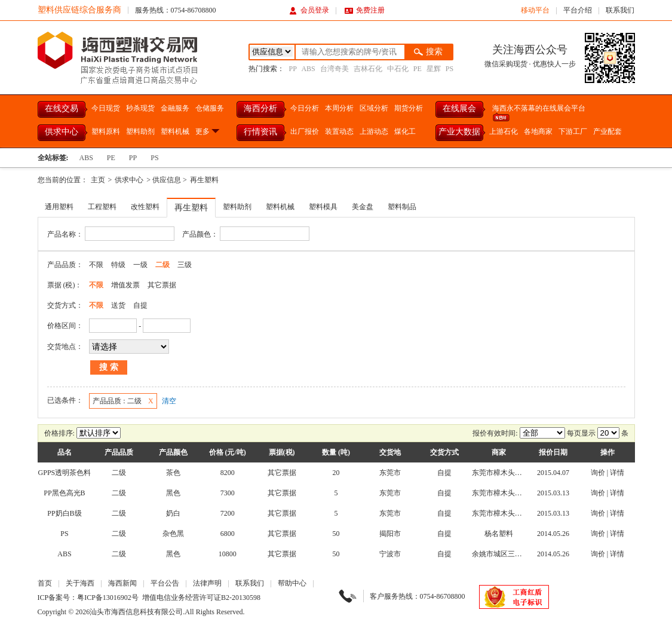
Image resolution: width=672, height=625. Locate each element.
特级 (118, 265)
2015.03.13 (553, 493)
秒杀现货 (140, 108)
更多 (208, 131)
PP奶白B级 (64, 513)
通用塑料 (59, 207)
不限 (96, 265)
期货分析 (409, 108)
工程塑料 (102, 207)
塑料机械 (175, 131)
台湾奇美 (335, 69)
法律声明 (207, 583)
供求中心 (62, 132)
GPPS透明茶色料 (65, 473)
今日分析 (305, 108)
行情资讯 (260, 132)
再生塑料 (204, 180)
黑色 (173, 493)
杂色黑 (173, 534)
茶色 (173, 473)
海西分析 (260, 108)
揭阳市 (390, 534)
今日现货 (106, 108)
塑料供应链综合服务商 (79, 10)
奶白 (173, 513)
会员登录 (309, 10)
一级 (140, 265)
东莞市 (390, 473)
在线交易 (62, 108)
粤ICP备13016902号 (108, 598)
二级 (162, 265)
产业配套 (607, 131)
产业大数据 (459, 132)
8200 (228, 473)
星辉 (434, 69)
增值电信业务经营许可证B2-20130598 (201, 598)
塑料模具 (323, 207)
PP (293, 69)
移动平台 (535, 10)
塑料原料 (106, 131)
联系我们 (620, 10)
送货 (118, 305)
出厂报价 (305, 131)
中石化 (398, 69)
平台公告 (165, 583)
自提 (140, 305)
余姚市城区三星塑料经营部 (515, 554)
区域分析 (374, 108)
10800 (228, 554)
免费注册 (365, 10)
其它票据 (162, 285)
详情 (617, 473)
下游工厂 (573, 131)
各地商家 (538, 131)
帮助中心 (292, 583)
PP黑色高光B (64, 493)
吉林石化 (368, 69)
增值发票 (125, 285)
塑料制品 (402, 207)
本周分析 (339, 108)
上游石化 (504, 131)
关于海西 (80, 583)
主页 (98, 180)
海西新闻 (122, 583)
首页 (45, 583)
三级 (185, 265)
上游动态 (374, 131)
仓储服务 (210, 108)
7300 (228, 493)
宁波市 (390, 554)
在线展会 (459, 108)
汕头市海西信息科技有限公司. (137, 612)
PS (449, 69)
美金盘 (363, 207)
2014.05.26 (553, 534)
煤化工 (405, 131)
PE (418, 69)
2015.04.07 (553, 473)
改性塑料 (145, 207)
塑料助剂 (140, 131)
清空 (169, 401)
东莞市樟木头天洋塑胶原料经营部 (526, 473)
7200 (228, 513)
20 (336, 473)
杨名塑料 (499, 534)
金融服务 (175, 108)
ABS (308, 69)
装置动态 (339, 131)
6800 (228, 534)
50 (336, 534)
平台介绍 (578, 10)
